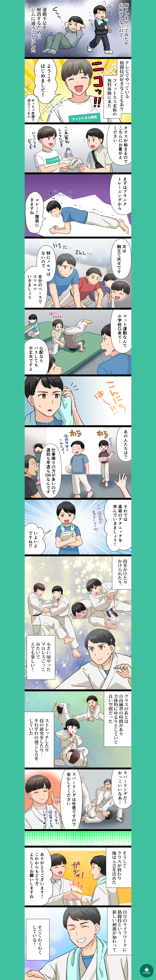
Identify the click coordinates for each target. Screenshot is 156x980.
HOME (147, 971)
